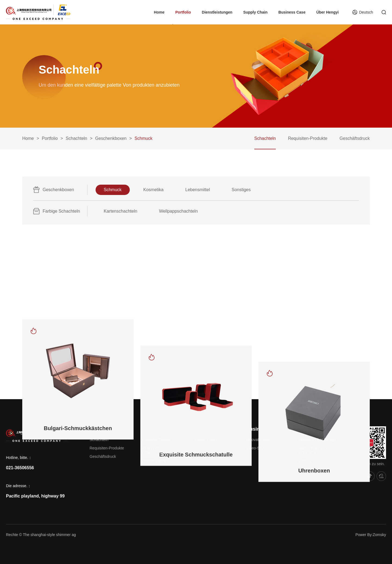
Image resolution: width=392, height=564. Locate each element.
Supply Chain (255, 12)
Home (159, 12)
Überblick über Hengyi (317, 440)
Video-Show (256, 448)
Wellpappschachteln (178, 211)
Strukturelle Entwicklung (152, 450)
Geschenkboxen (111, 138)
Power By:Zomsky (371, 535)
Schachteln (76, 138)
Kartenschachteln (121, 211)
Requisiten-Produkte (308, 138)
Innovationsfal (258, 440)
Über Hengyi (327, 12)
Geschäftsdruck (355, 138)
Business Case (292, 12)
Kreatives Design (156, 440)
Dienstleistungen (217, 12)
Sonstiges (241, 190)
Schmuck (113, 190)
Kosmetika (154, 190)
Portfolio (183, 12)
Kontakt (305, 461)
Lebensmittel (198, 190)
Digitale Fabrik (154, 461)
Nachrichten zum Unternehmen (313, 450)
